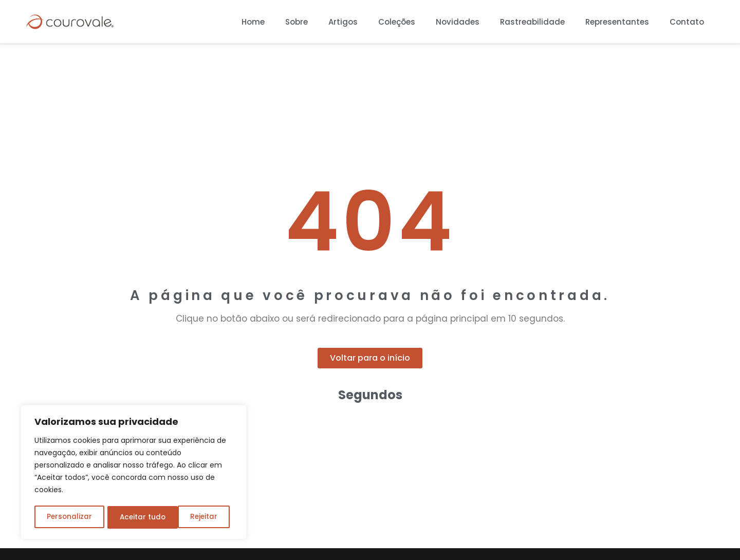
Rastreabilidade (532, 22)
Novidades (458, 22)
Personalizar (69, 517)
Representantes (617, 22)
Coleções (397, 22)
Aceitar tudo (198, 517)
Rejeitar (133, 517)
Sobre (297, 22)
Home (253, 22)
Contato (687, 22)
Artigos (343, 22)
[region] (134, 473)
